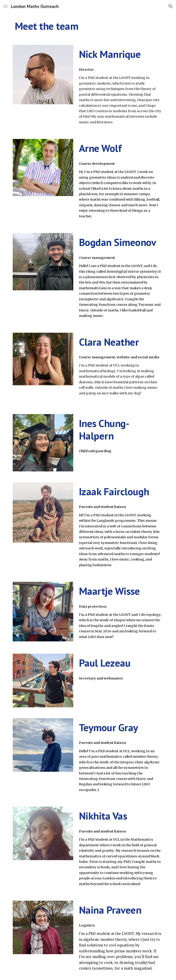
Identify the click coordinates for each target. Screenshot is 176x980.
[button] (5, 6)
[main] (88, 26)
